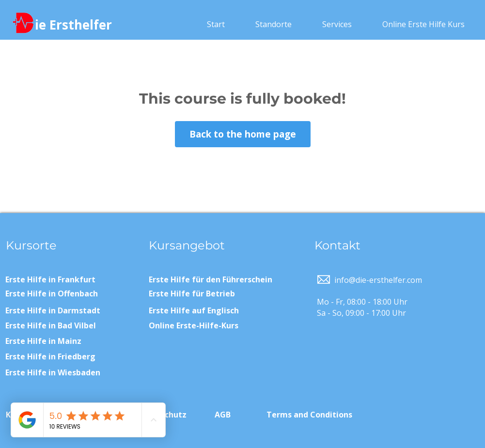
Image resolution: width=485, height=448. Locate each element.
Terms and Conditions (309, 415)
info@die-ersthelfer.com (378, 280)
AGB (223, 415)
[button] (274, 24)
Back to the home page (243, 134)
